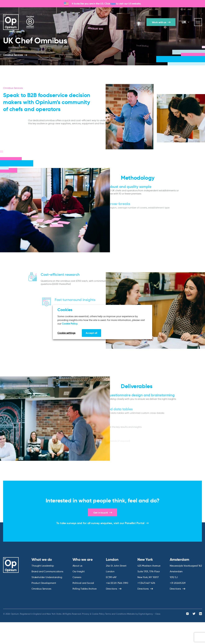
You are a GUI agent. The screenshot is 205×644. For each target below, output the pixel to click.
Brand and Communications (47, 571)
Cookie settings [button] (66, 333)
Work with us (159, 22)
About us (77, 566)
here (113, 4)
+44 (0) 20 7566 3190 (117, 583)
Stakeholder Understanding (47, 577)
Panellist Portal (135, 523)
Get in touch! (101, 513)
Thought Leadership (43, 566)
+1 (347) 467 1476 (146, 583)
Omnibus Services (13, 55)
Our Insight (79, 571)
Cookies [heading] (65, 310)
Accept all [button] (91, 333)
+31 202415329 (178, 583)
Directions (112, 589)
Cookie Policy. (70, 324)
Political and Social (83, 583)
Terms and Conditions (116, 614)
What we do (42, 560)
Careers (77, 577)
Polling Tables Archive (85, 589)
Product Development (44, 583)
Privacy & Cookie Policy (93, 614)
